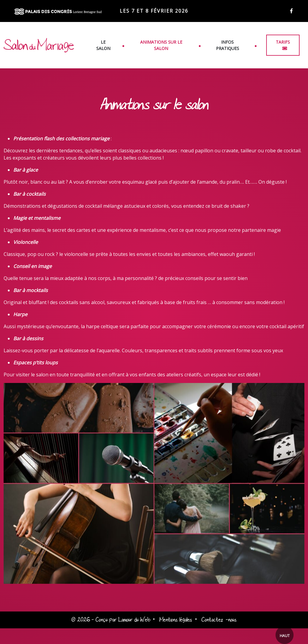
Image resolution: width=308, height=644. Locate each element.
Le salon (103, 45)
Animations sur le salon (161, 45)
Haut (285, 636)
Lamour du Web (134, 620)
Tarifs (283, 42)
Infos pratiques (228, 45)
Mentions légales (176, 620)
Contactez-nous (219, 620)
